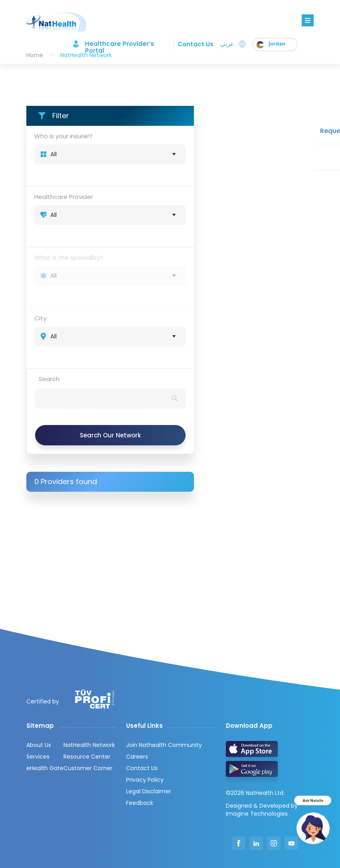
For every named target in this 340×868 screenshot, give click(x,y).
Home (35, 55)
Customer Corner (88, 768)
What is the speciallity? (69, 257)
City (40, 318)
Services (38, 757)
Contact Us (196, 44)
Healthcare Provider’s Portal (120, 44)
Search (49, 379)
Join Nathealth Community (164, 745)
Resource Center (87, 757)
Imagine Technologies (257, 814)
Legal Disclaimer (149, 791)
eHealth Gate (45, 768)
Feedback (140, 803)
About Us (39, 745)
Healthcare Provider (64, 197)
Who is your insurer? (63, 136)
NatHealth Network (89, 745)
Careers (137, 757)
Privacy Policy (145, 780)
